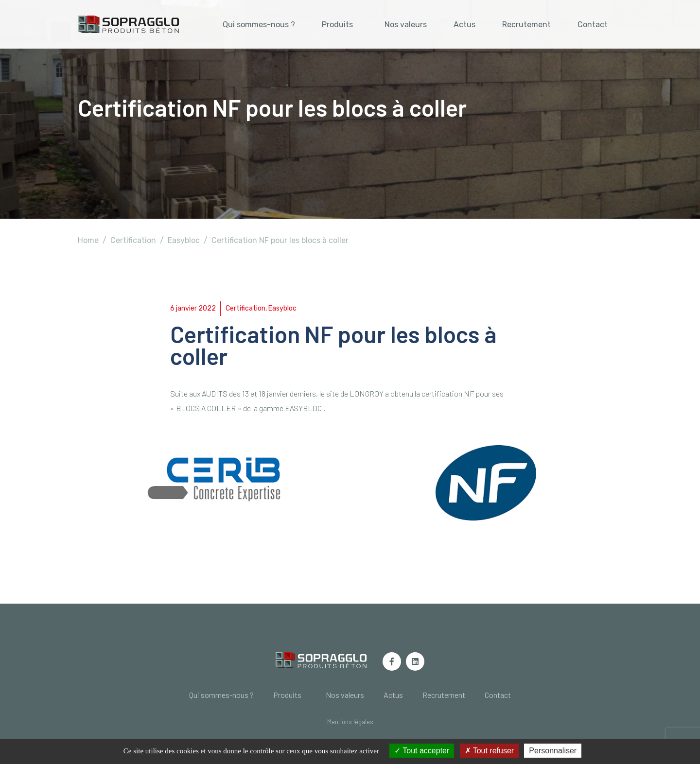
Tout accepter (422, 751)
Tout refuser (490, 751)
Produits (337, 25)
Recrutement (526, 25)
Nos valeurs (406, 25)
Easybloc (282, 308)
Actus (464, 25)
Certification (245, 308)
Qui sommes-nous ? (259, 25)
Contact (593, 25)
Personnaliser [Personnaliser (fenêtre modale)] (553, 751)
